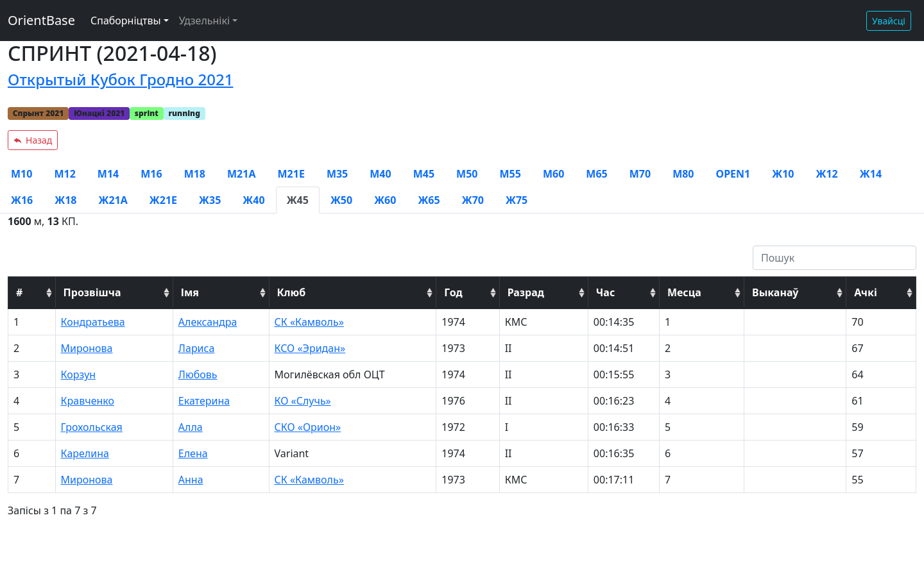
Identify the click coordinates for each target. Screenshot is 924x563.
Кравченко (88, 401)
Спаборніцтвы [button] (126, 21)
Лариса (197, 348)
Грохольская (92, 427)
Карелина (85, 453)
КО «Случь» (303, 401)
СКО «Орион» (308, 427)
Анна (191, 480)
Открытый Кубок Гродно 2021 (120, 79)
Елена (193, 453)
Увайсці (889, 21)
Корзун (79, 374)
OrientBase (41, 20)
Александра (208, 322)
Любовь (198, 374)
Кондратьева (93, 322)
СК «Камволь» (309, 322)
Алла (191, 427)
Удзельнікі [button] (204, 21)
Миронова (87, 348)
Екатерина (204, 401)
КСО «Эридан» (310, 348)
